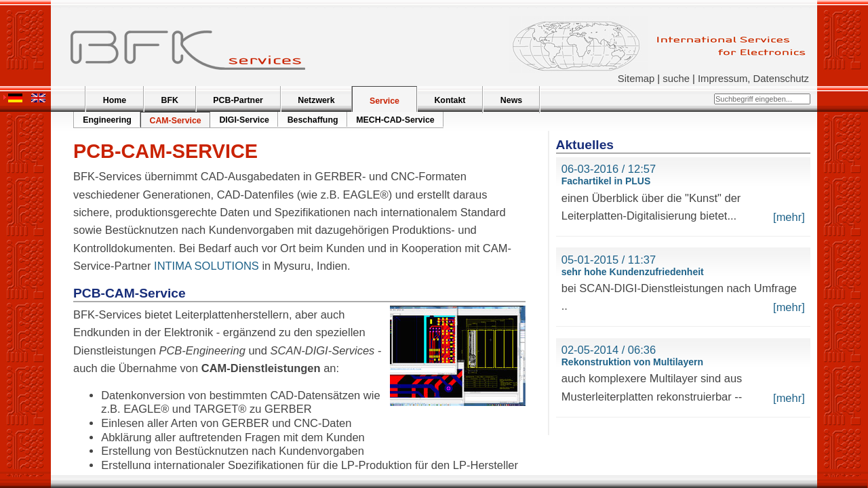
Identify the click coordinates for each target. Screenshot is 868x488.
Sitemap (636, 79)
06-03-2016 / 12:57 (609, 169)
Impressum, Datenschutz (753, 79)
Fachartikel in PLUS (606, 181)
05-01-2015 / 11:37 (609, 260)
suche (676, 79)
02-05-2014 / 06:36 (609, 350)
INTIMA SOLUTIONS (206, 266)
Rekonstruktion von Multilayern (632, 362)
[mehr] (789, 217)
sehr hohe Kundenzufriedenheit (633, 272)
